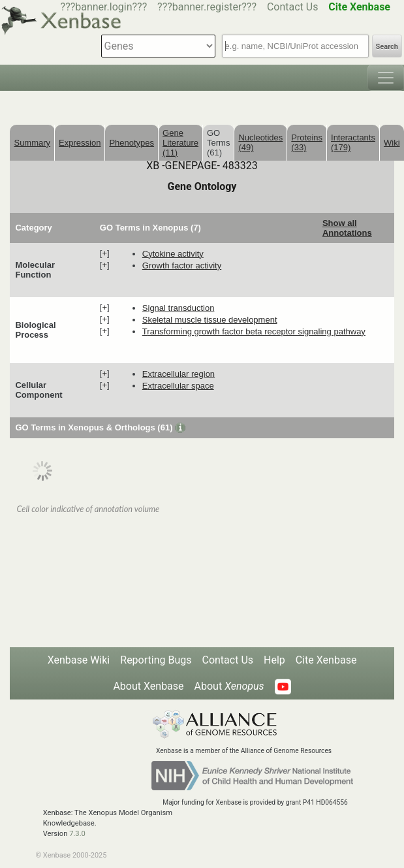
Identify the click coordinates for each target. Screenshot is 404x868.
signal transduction (179, 308)
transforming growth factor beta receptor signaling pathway (254, 331)
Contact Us (293, 7)
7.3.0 (77, 834)
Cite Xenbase (326, 660)
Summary (32, 143)
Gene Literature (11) (180, 143)
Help (274, 660)
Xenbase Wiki (79, 660)
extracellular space (178, 386)
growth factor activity (182, 265)
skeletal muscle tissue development (210, 320)
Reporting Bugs (156, 660)
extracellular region (179, 374)
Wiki (392, 143)
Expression (80, 143)
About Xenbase (148, 686)
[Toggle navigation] (386, 78)
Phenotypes (132, 143)
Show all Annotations (347, 228)
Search (387, 47)
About (229, 686)
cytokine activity (173, 254)
